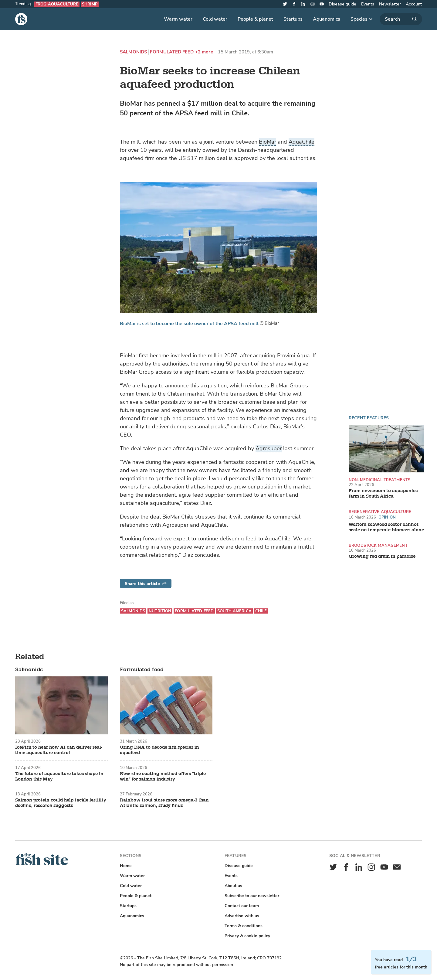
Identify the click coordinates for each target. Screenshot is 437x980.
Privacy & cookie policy (247, 936)
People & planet (255, 19)
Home (126, 866)
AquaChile (301, 142)
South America (234, 611)
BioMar (268, 142)
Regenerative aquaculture (380, 512)
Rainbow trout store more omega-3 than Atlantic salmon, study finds (164, 803)
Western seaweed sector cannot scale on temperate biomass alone (386, 527)
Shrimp (90, 4)
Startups (293, 19)
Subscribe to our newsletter (252, 896)
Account (414, 4)
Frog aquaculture (57, 4)
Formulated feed (172, 52)
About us (233, 886)
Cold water (215, 19)
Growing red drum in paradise (382, 556)
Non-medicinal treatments (379, 480)
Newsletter (390, 4)
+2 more (204, 52)
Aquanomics (327, 19)
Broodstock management (378, 545)
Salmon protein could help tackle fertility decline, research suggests (61, 803)
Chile (261, 611)
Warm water (178, 19)
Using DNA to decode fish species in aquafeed (159, 750)
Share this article (146, 584)
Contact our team (242, 906)
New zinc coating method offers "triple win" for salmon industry (163, 777)
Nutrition (160, 611)
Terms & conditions (244, 926)
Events (368, 4)
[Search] (401, 19)
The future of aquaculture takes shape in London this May (59, 777)
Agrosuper (269, 448)
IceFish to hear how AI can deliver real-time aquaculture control (59, 750)
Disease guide (342, 4)
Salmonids (133, 52)
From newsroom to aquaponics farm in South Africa (383, 494)
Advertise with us (242, 916)
